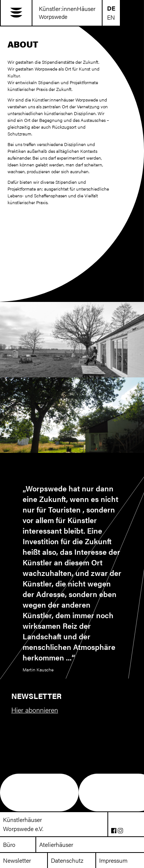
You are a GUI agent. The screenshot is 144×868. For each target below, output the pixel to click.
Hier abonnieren (35, 710)
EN (111, 17)
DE (111, 8)
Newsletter (17, 860)
